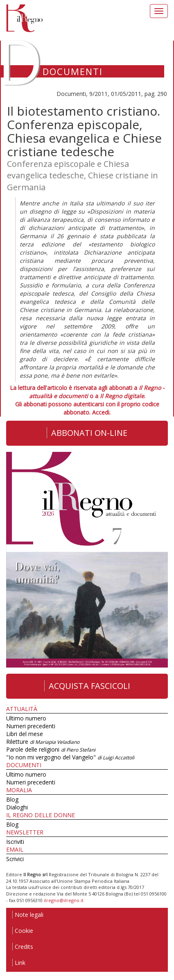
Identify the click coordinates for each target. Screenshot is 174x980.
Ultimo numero (26, 718)
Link (19, 963)
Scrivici (15, 859)
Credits (23, 947)
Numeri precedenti (31, 726)
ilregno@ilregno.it (64, 900)
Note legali (28, 915)
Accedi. (101, 412)
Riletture (43, 742)
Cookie (23, 931)
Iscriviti (15, 842)
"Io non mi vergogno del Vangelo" (70, 757)
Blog (12, 799)
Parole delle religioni (51, 749)
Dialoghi (17, 807)
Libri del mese (25, 734)
